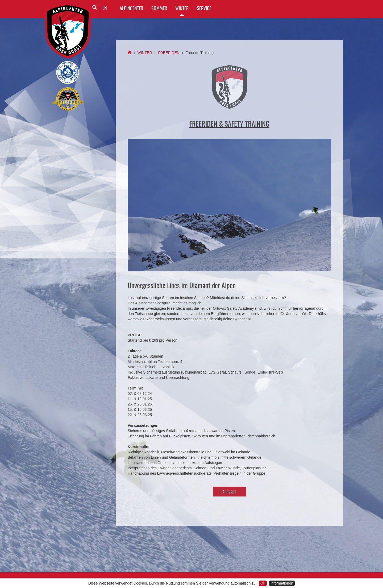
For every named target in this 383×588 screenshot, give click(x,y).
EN (105, 8)
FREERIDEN (169, 53)
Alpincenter (131, 8)
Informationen (282, 583)
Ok (263, 583)
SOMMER (159, 8)
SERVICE (204, 8)
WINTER (182, 8)
